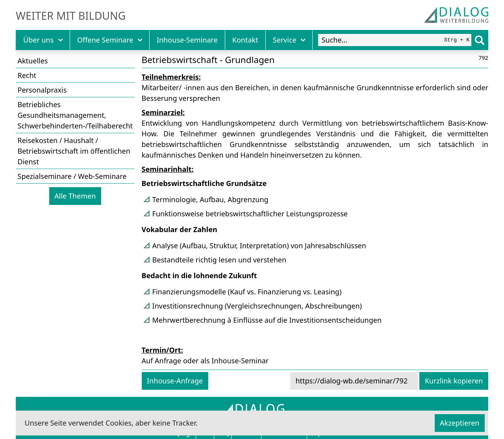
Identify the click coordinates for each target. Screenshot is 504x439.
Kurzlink (454, 381)
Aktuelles (33, 61)
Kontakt (245, 40)
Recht (27, 75)
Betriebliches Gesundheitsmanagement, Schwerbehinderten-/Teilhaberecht (75, 115)
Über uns (43, 40)
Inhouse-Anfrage (175, 381)
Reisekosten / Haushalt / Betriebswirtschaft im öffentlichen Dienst (74, 151)
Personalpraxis (42, 90)
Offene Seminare (110, 40)
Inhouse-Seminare (187, 40)
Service (289, 40)
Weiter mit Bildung (71, 16)
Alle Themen (75, 196)
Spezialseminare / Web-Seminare (72, 176)
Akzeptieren (460, 423)
